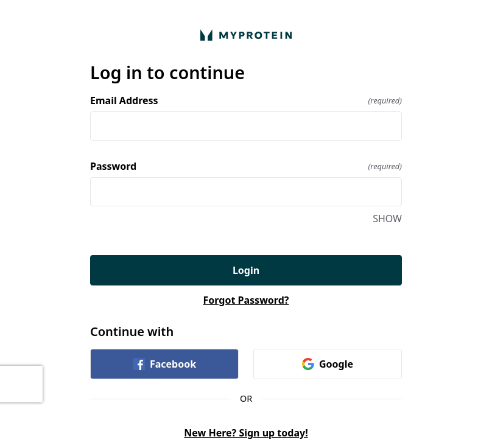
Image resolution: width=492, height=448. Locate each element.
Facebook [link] (164, 364)
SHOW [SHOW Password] (387, 219)
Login (246, 270)
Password (246, 166)
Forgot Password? (246, 300)
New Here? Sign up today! (246, 433)
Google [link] (328, 364)
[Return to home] (246, 35)
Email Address (246, 100)
